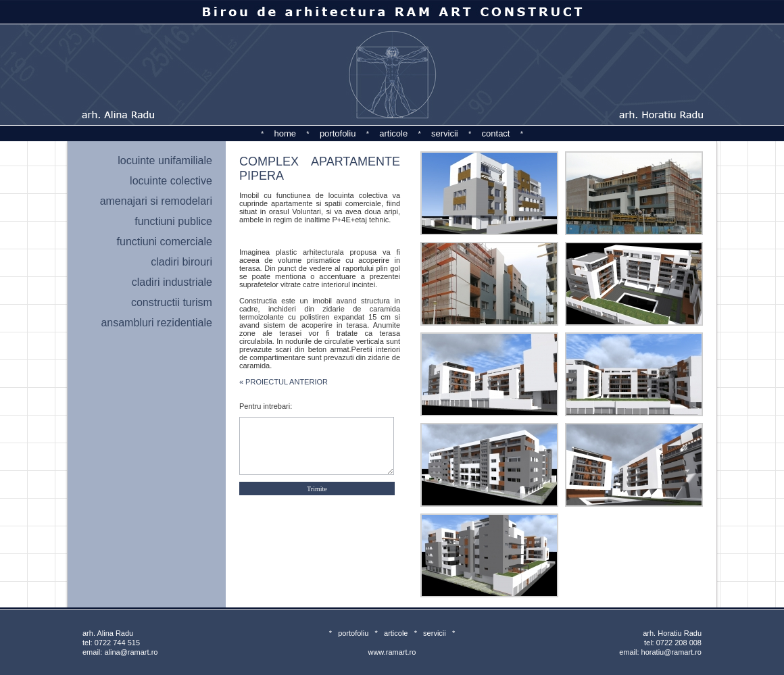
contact (496, 133)
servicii (445, 133)
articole (393, 133)
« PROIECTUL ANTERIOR (284, 382)
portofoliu (338, 133)
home (286, 133)
